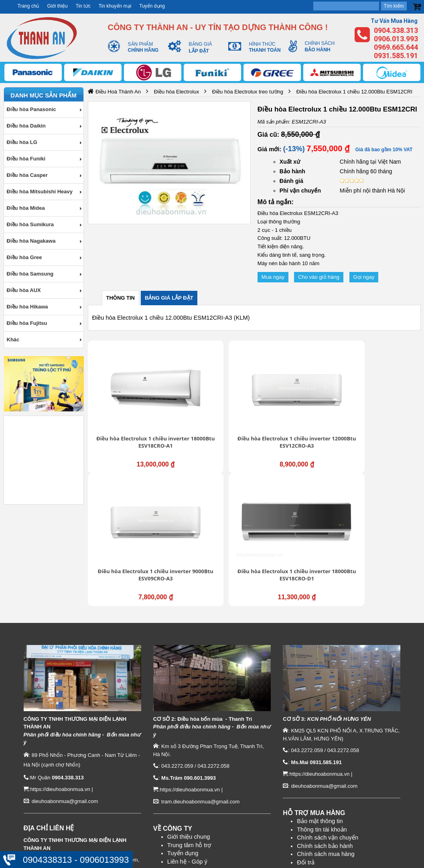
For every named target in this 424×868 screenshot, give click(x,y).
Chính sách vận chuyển (328, 724)
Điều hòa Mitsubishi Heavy (40, 192)
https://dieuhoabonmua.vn (60, 675)
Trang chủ (28, 6)
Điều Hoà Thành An (118, 92)
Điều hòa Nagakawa (31, 241)
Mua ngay (273, 277)
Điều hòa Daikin (26, 126)
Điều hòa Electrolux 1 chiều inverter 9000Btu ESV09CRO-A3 (297, 405)
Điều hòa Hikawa (27, 307)
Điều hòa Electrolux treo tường (248, 92)
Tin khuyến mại (115, 6)
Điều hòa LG (22, 142)
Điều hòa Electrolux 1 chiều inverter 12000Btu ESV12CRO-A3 (212, 405)
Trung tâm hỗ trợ (189, 731)
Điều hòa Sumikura (30, 224)
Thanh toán (312, 756)
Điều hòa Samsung (30, 274)
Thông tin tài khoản (322, 715)
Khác (13, 340)
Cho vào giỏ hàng (319, 277)
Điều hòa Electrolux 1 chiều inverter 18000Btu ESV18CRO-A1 (127, 405)
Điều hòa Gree (24, 257)
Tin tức (83, 6)
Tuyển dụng (152, 6)
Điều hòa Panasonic (31, 109)
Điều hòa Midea (26, 208)
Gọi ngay (364, 277)
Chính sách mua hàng (326, 740)
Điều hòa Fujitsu (27, 323)
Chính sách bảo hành (325, 732)
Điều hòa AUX (24, 290)
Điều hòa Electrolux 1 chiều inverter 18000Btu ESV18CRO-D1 (381, 405)
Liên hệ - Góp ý (187, 747)
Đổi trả (306, 748)
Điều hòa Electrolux (177, 92)
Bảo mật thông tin (320, 707)
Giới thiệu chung (189, 723)
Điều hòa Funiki (26, 159)
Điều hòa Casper (27, 175)
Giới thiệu (57, 6)
